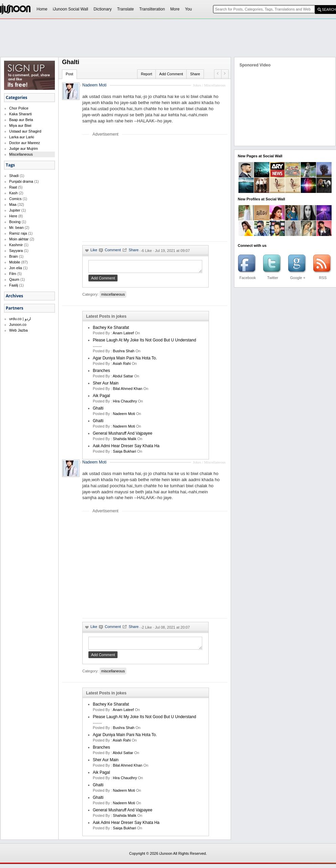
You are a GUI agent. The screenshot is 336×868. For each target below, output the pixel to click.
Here (13, 216)
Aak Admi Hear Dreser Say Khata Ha (126, 448)
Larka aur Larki (22, 137)
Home (42, 9)
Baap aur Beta (21, 120)
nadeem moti (124, 416)
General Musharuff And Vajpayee (123, 435)
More (175, 9)
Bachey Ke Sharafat (111, 330)
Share (195, 74)
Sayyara (16, 251)
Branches (101, 373)
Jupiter (15, 210)
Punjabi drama (21, 181)
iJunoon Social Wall (70, 9)
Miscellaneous (21, 154)
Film (13, 274)
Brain (14, 256)
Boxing (15, 222)
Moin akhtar (19, 239)
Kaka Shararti (20, 114)
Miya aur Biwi (20, 125)
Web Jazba (18, 330)
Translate (126, 9)
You (188, 9)
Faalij (14, 285)
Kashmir (16, 245)
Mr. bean (16, 228)
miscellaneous (113, 296)
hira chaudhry (125, 403)
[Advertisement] (139, 189)
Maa (13, 204)
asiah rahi (122, 366)
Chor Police (19, 108)
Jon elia (16, 268)
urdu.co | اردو (20, 319)
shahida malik (124, 441)
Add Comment (171, 74)
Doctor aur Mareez (25, 143)
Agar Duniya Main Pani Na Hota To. (125, 360)
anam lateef (123, 335)
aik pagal (101, 398)
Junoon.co (18, 324)
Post (69, 74)
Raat (13, 187)
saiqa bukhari (124, 453)
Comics (15, 199)
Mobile (15, 262)
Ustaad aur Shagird (25, 131)
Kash (13, 193)
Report (146, 74)
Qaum (14, 279)
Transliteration (152, 9)
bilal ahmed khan (128, 391)
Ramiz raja (18, 233)
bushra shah (124, 353)
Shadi (14, 176)
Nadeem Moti (94, 85)
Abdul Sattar (123, 378)
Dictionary (102, 9)
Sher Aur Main (106, 385)
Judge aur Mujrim (24, 149)
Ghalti (98, 410)
